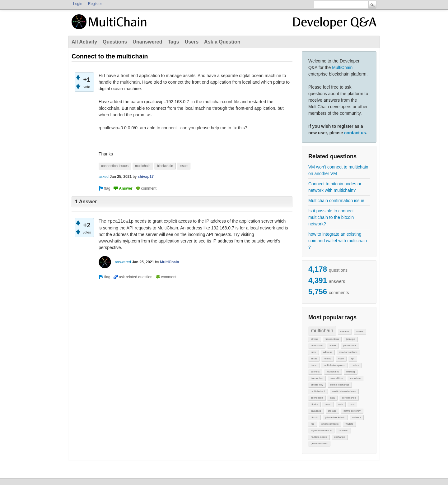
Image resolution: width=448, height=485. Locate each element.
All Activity (84, 42)
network (357, 417)
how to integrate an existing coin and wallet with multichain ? (338, 241)
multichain (322, 331)
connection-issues (115, 166)
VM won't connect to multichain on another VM (338, 170)
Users (192, 42)
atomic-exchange (340, 385)
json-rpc (350, 339)
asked (104, 177)
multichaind (333, 372)
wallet (333, 346)
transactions (332, 339)
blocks (314, 404)
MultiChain (342, 67)
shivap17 (145, 177)
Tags (173, 42)
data (332, 398)
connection (317, 398)
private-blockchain (335, 417)
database (316, 411)
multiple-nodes (319, 437)
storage (332, 411)
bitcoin (314, 417)
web (341, 404)
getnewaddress (319, 443)
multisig (350, 372)
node (341, 359)
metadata (355, 378)
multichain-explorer (334, 365)
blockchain (317, 346)
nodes (355, 365)
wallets (349, 424)
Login (78, 4)
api (353, 359)
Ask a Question (222, 42)
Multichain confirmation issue (336, 201)
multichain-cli (318, 391)
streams (345, 332)
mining (328, 359)
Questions (115, 42)
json (352, 404)
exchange (340, 437)
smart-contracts (330, 424)
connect (315, 372)
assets (360, 332)
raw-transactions (348, 352)
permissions (350, 346)
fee (313, 424)
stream (315, 339)
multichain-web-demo (344, 391)
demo (328, 404)
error (313, 352)
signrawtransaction (321, 430)
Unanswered (147, 42)
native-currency (352, 411)
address (328, 352)
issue (314, 365)
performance (349, 398)
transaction (317, 378)
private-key (317, 385)
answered (123, 262)
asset (314, 359)
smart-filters (337, 378)
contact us (355, 133)
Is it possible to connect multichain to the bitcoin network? (331, 217)
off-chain (343, 430)
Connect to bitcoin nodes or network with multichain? (335, 187)
